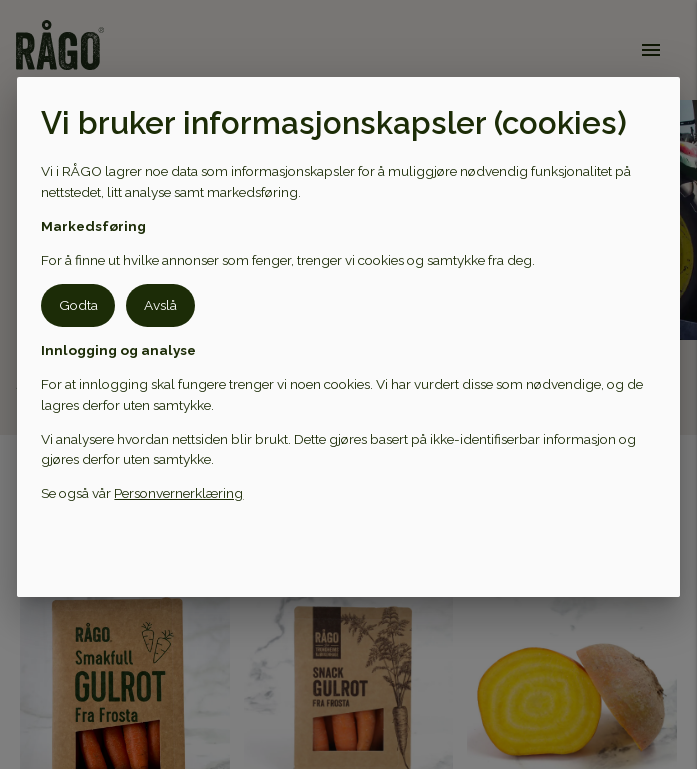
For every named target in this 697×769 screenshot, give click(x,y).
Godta (78, 305)
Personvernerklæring (178, 493)
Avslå (160, 305)
